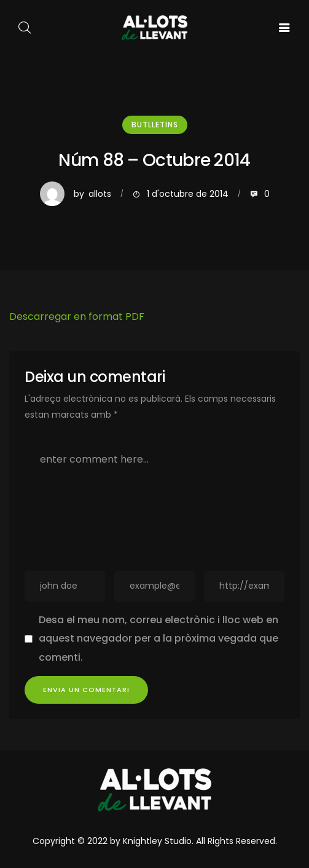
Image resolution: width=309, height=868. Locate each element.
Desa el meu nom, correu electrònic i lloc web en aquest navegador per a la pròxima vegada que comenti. (158, 639)
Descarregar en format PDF (77, 317)
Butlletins (155, 125)
